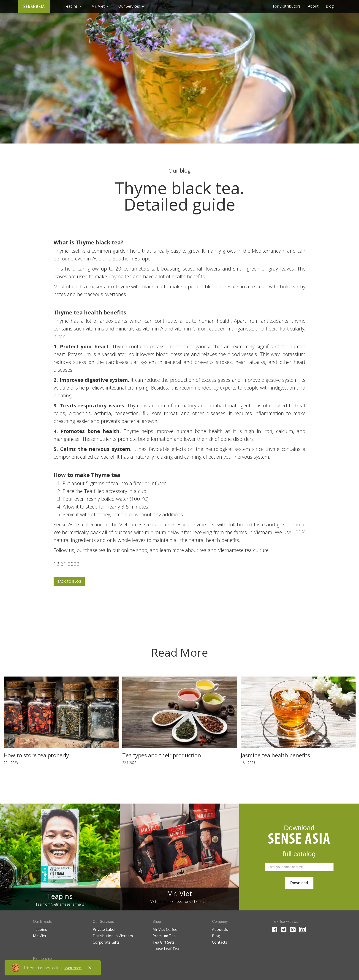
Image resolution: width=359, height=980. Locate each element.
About (313, 6)
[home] (34, 6)
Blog (330, 6)
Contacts (220, 942)
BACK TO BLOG (69, 581)
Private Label (104, 929)
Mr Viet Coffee (165, 929)
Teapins (40, 929)
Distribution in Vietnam (113, 936)
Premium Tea (164, 936)
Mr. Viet (40, 936)
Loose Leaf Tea (166, 949)
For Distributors (287, 6)
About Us (220, 929)
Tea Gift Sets (163, 942)
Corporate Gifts (106, 942)
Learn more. (73, 968)
